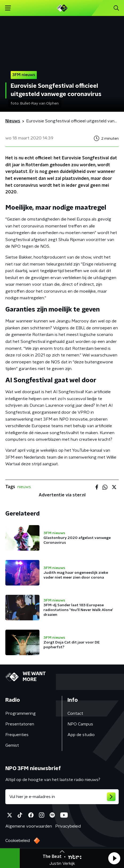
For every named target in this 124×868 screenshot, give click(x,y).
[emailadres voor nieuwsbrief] (62, 797)
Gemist (12, 745)
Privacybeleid (68, 826)
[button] (114, 858)
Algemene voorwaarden (29, 826)
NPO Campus (80, 724)
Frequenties (17, 735)
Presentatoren (20, 724)
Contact (75, 713)
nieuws (24, 487)
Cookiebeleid (18, 841)
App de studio (81, 735)
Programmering (21, 713)
